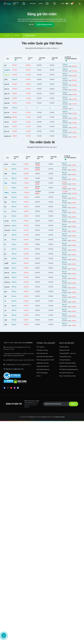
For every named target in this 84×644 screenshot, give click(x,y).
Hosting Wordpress (65, 583)
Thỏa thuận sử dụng (42, 573)
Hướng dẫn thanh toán (43, 589)
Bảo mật (47, 6)
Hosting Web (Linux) (65, 579)
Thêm (63, 6)
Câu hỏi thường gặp (42, 596)
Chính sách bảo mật (42, 576)
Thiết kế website (64, 570)
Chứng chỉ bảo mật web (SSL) (68, 589)
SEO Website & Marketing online (69, 592)
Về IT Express (40, 570)
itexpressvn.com (19, 592)
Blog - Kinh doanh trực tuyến (67, 599)
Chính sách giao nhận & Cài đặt (45, 583)
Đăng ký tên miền (64, 573)
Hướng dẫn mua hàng (42, 586)
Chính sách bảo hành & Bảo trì (45, 579)
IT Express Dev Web (59, 640)
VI (68, 6)
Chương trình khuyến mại (66, 596)
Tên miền (25, 6)
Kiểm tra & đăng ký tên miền (45, 24)
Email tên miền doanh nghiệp (67, 586)
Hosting (35, 6)
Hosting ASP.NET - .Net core (67, 576)
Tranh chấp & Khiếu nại (43, 592)
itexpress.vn (9, 592)
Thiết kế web (16, 6)
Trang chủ (6, 35)
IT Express (32, 640)
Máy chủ (55, 6)
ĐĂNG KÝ (72, 627)
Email (42, 6)
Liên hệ (38, 599)
